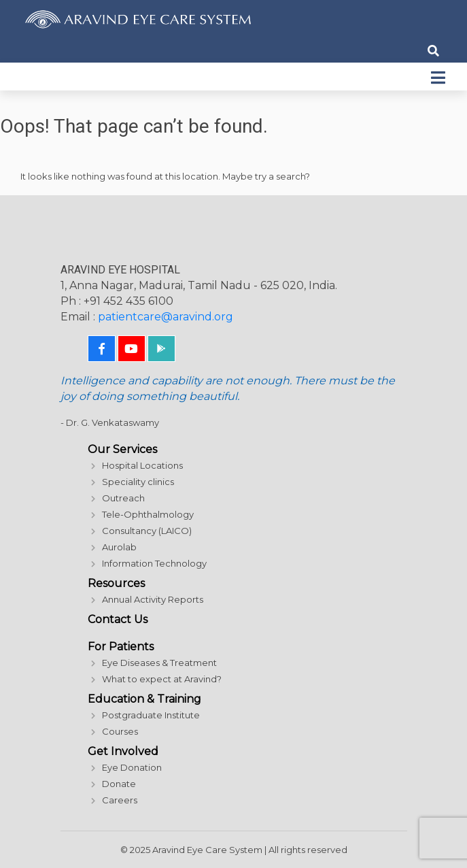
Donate (119, 784)
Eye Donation (132, 767)
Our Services (122, 449)
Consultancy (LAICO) (147, 531)
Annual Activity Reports (153, 599)
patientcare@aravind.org (166, 317)
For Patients (121, 647)
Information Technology (154, 563)
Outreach (123, 498)
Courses (120, 731)
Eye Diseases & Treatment (159, 663)
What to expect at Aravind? (162, 679)
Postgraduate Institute (151, 715)
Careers (120, 800)
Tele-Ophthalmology (148, 514)
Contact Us (118, 619)
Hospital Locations (142, 465)
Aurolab (119, 547)
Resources (116, 583)
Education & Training (144, 699)
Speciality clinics (138, 482)
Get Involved (123, 751)
